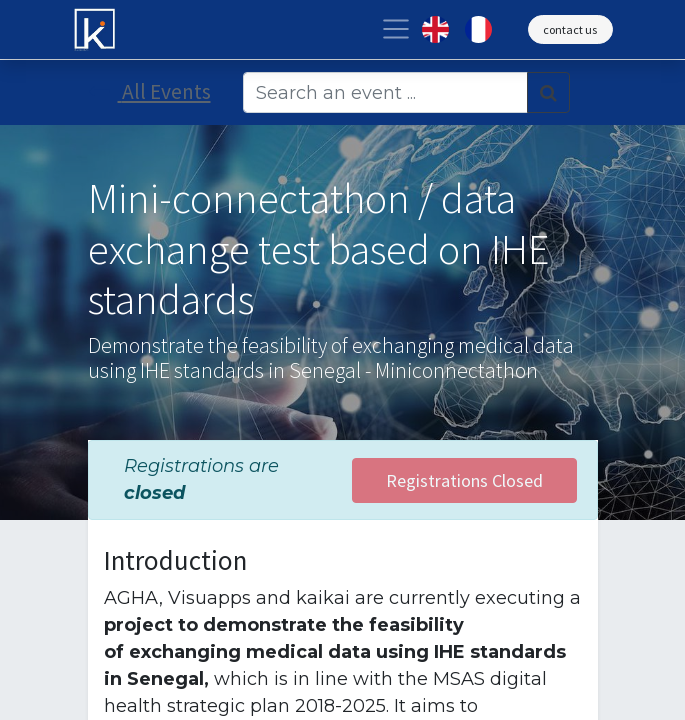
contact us (570, 29)
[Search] (548, 92)
